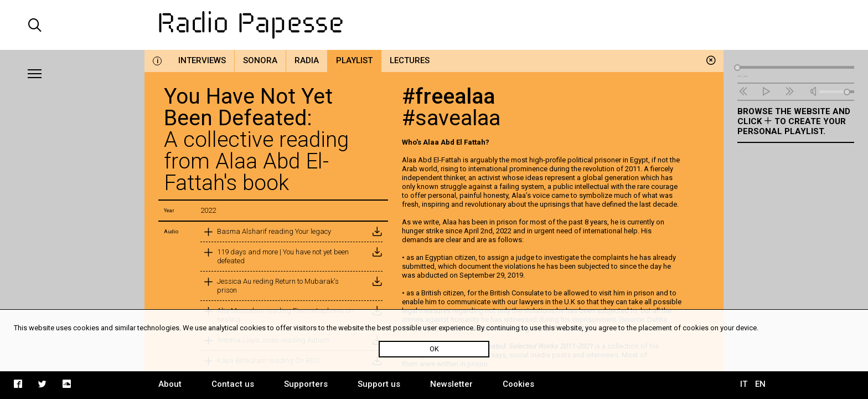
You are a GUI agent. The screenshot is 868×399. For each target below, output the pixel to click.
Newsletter (451, 384)
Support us (379, 384)
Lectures (410, 60)
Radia (307, 60)
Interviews (202, 60)
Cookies (518, 384)
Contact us (233, 384)
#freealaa (448, 96)
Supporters (306, 384)
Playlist (354, 60)
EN (760, 384)
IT (744, 384)
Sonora (260, 60)
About (170, 384)
